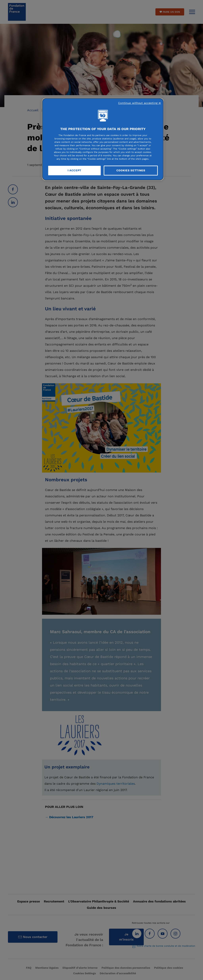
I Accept (75, 170)
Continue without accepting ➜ (139, 103)
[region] (103, 139)
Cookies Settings (131, 170)
